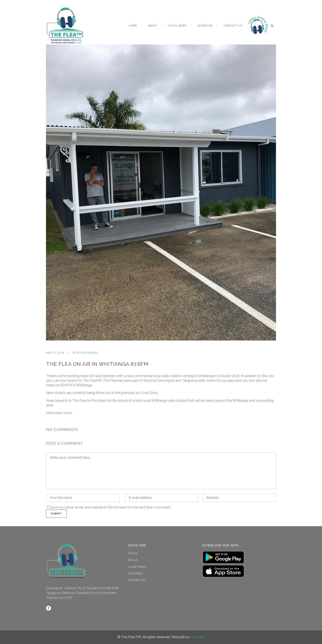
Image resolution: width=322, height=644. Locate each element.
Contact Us (137, 580)
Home (133, 553)
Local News (137, 567)
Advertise (135, 573)
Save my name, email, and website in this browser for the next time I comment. (111, 507)
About (133, 560)
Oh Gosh (197, 637)
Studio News (87, 353)
